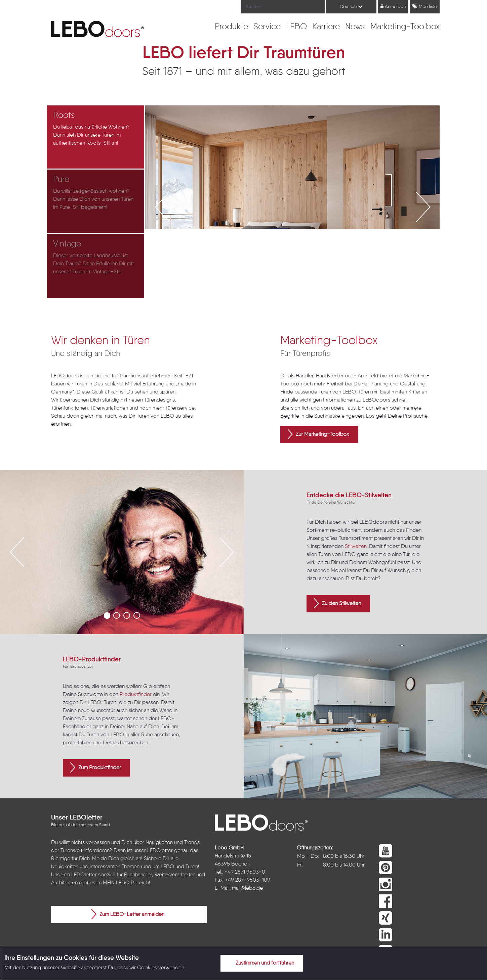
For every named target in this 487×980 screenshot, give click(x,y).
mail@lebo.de (247, 888)
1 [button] (107, 615)
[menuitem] (231, 27)
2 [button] (117, 615)
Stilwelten (356, 547)
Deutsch (351, 7)
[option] (96, 137)
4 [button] (137, 615)
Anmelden (393, 7)
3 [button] (127, 615)
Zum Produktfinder (96, 767)
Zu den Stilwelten (337, 603)
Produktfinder (136, 695)
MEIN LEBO (116, 883)
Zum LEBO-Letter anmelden (128, 914)
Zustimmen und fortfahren (261, 963)
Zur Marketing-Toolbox (318, 434)
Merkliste (425, 7)
